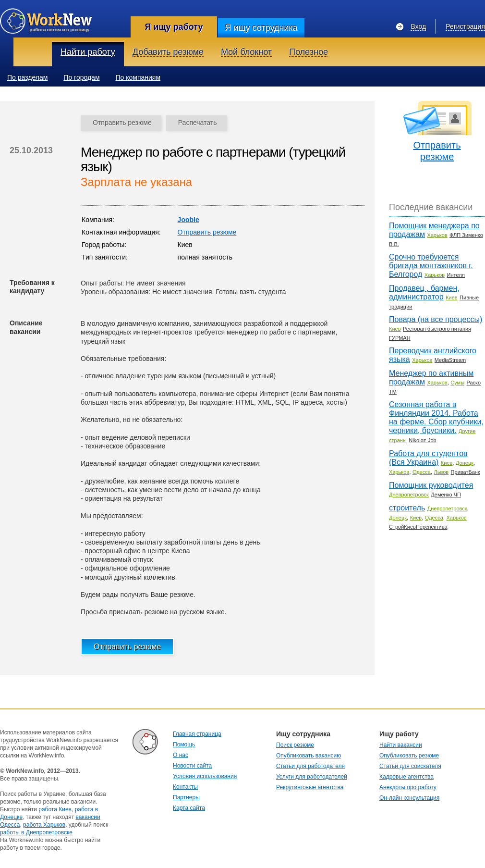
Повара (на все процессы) (436, 319)
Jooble (188, 220)
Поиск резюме (295, 745)
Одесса (422, 472)
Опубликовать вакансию (309, 756)
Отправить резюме (122, 123)
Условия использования (205, 776)
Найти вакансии (401, 745)
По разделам (27, 77)
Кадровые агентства (406, 777)
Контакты (185, 787)
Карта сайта (189, 808)
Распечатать (198, 123)
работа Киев (55, 809)
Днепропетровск (409, 495)
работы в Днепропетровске (36, 832)
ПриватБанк (466, 472)
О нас (181, 755)
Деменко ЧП (446, 495)
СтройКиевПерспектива (418, 527)
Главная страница (197, 734)
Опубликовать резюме (409, 756)
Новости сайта (192, 766)
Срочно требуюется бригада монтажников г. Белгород (431, 266)
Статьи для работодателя (310, 766)
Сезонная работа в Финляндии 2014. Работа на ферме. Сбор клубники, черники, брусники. (436, 417)
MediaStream (450, 360)
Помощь (184, 744)
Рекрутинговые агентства (310, 787)
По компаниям (138, 77)
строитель (407, 508)
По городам (81, 77)
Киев (452, 298)
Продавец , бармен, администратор (424, 292)
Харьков (437, 235)
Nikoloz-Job (422, 440)
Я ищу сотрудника (261, 28)
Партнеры (186, 797)
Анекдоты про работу (408, 787)
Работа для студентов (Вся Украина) (428, 458)
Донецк (465, 463)
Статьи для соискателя (410, 766)
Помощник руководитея (431, 485)
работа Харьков (44, 825)
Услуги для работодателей (312, 777)
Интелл (456, 275)
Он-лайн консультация (409, 798)
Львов (442, 472)
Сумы (457, 383)
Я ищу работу (174, 27)
